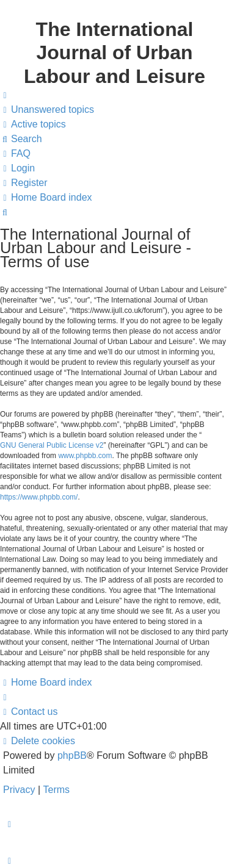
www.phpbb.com (85, 456)
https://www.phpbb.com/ (39, 497)
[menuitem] (47, 110)
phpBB (72, 755)
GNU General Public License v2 (52, 445)
